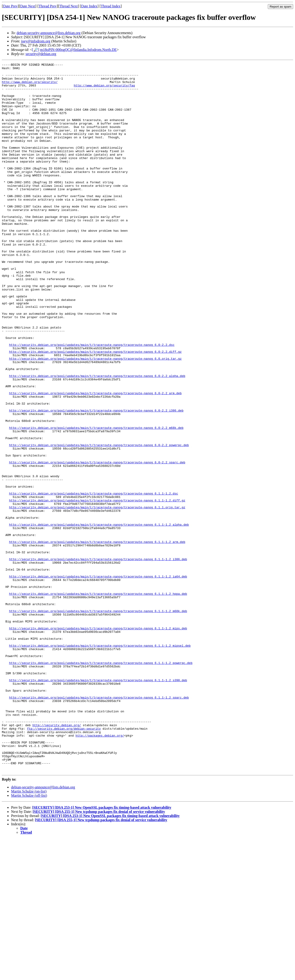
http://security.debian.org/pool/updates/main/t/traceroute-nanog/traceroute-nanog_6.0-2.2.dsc (92, 401)
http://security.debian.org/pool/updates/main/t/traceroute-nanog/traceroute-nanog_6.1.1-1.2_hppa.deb (98, 700)
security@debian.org (41, 54)
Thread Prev (48, 6)
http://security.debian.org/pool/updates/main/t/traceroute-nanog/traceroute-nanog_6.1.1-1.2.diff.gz (97, 588)
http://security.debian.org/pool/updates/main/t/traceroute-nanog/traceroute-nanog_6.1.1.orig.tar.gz (97, 596)
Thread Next (68, 6)
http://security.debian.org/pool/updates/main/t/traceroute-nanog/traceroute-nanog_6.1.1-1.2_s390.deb (98, 804)
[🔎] (36, 50)
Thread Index (111, 6)
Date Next (28, 6)
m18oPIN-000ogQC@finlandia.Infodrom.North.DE (78, 50)
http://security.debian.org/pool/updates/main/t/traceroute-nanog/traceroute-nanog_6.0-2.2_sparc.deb (97, 542)
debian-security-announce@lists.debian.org (49, 33)
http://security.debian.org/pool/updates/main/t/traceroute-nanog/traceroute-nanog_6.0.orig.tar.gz (95, 418)
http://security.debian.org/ (57, 858)
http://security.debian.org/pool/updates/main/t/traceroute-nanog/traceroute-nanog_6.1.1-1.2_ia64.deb (98, 679)
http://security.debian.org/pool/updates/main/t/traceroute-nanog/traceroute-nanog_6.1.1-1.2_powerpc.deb (101, 783)
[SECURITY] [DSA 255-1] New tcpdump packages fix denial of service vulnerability (99, 953)
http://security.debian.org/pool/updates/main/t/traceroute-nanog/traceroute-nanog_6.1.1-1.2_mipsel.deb (100, 762)
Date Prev (10, 6)
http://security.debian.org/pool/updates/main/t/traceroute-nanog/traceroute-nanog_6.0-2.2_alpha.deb (97, 439)
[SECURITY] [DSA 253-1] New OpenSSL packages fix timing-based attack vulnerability (102, 949)
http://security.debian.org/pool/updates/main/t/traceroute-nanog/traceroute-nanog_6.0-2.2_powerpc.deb (99, 522)
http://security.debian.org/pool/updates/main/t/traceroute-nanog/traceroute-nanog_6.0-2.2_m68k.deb (96, 501)
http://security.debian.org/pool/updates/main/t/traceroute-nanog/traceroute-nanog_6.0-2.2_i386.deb (96, 480)
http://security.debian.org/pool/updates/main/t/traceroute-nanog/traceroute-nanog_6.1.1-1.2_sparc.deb (99, 825)
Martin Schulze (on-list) (29, 933)
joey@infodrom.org (36, 41)
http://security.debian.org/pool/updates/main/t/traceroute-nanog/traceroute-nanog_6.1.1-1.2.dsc (93, 580)
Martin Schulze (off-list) (29, 937)
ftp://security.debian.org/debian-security (64, 862)
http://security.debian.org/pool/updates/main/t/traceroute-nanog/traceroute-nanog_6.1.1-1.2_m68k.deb (98, 721)
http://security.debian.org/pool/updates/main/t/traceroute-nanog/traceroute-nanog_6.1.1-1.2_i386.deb (98, 659)
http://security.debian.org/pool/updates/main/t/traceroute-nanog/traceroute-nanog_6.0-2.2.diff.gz (95, 410)
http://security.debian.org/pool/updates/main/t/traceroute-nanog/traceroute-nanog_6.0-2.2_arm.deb (95, 459)
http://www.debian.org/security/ (30, 86)
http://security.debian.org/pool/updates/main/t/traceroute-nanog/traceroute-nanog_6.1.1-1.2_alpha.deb (99, 617)
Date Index (89, 6)
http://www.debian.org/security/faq (104, 90)
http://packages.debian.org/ (100, 870)
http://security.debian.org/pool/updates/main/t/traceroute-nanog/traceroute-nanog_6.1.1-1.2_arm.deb (97, 638)
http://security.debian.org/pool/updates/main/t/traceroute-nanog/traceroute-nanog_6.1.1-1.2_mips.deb (98, 742)
